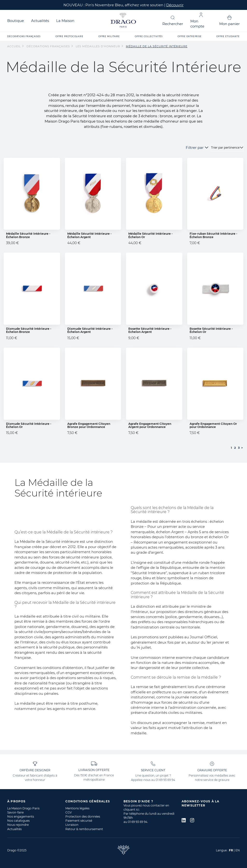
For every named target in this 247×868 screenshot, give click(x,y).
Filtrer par (195, 148)
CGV (69, 812)
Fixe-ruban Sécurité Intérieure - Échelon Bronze (213, 235)
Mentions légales (77, 808)
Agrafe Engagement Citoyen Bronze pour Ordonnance (89, 425)
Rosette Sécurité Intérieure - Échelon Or (211, 330)
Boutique (16, 21)
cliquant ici (131, 809)
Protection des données (83, 816)
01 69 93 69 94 (165, 780)
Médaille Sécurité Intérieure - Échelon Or (151, 235)
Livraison (72, 825)
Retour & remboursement (84, 829)
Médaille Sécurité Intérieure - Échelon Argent (89, 235)
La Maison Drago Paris (23, 808)
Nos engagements (21, 816)
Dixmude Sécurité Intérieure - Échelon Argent (90, 330)
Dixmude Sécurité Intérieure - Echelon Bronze (29, 330)
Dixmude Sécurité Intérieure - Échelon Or (29, 425)
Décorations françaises (49, 46)
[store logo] (123, 21)
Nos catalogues (18, 821)
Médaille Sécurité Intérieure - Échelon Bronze (28, 235)
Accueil (14, 46)
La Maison (65, 21)
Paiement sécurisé (79, 821)
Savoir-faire (15, 812)
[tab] (36, 801)
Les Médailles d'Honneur (98, 46)
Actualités (40, 21)
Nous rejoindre (18, 825)
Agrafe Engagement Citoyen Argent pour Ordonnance (150, 425)
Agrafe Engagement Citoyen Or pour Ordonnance (213, 425)
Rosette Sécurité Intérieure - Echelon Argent (150, 330)
